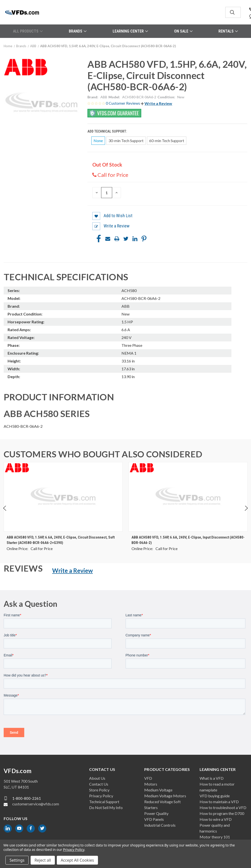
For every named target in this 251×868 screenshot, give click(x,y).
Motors (151, 784)
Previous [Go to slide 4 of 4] (5, 513)
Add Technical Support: (108, 131)
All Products (28, 31)
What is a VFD (212, 778)
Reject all (43, 860)
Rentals (228, 31)
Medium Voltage (158, 790)
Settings (17, 860)
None (98, 141)
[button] (156, 103)
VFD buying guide (215, 796)
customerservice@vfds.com (36, 804)
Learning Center (130, 31)
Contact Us (99, 784)
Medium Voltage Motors (165, 796)
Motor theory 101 (215, 837)
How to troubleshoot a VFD (223, 807)
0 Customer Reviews (123, 103)
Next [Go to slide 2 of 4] (246, 513)
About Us (97, 778)
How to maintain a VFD (219, 802)
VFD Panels (154, 819)
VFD (148, 778)
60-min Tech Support (167, 141)
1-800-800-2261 (27, 798)
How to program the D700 (222, 813)
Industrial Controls (160, 825)
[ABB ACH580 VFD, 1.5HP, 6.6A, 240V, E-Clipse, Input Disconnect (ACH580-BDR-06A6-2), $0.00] (188, 497)
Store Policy (99, 790)
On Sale (183, 31)
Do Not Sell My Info (106, 807)
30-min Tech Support (126, 141)
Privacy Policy (101, 796)
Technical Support (104, 802)
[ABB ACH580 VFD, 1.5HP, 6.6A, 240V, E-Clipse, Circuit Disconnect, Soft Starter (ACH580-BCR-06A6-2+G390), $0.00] (63, 497)
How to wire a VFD (216, 819)
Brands (78, 31)
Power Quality (156, 813)
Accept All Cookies (77, 860)
